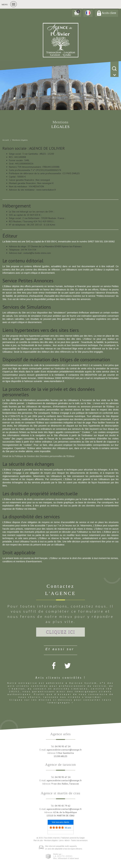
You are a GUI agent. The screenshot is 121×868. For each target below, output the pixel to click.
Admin (67, 840)
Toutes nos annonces (79, 840)
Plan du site (38, 840)
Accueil (6, 140)
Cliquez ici (61, 632)
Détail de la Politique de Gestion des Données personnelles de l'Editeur (38, 456)
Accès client (107, 13)
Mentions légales (51, 840)
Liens (61, 840)
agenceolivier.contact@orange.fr (64, 750)
